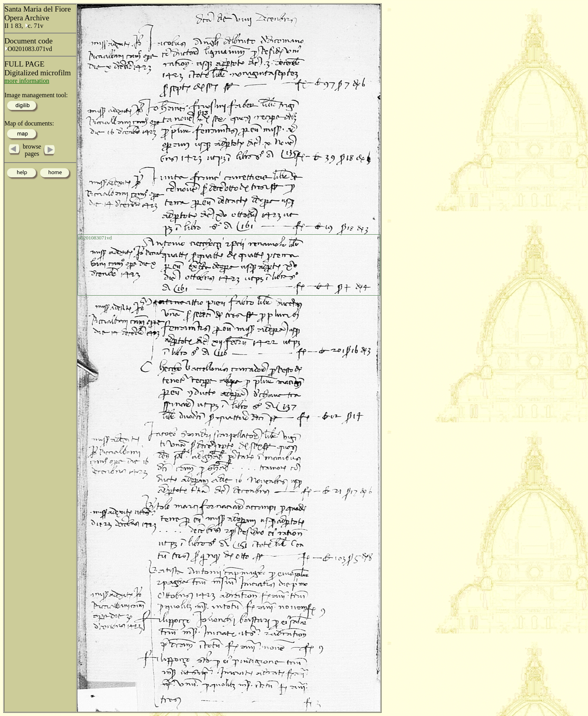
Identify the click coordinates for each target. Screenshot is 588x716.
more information (27, 81)
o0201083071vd (95, 238)
